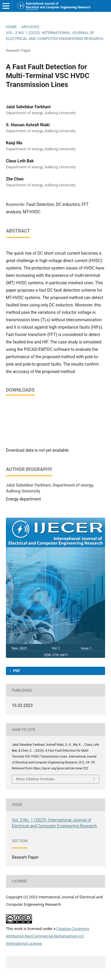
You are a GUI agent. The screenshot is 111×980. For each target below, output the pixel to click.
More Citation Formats (35, 779)
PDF (16, 671)
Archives (30, 27)
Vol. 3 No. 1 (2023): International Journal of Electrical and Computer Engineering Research (55, 36)
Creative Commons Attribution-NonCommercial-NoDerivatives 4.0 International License (48, 936)
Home (11, 27)
